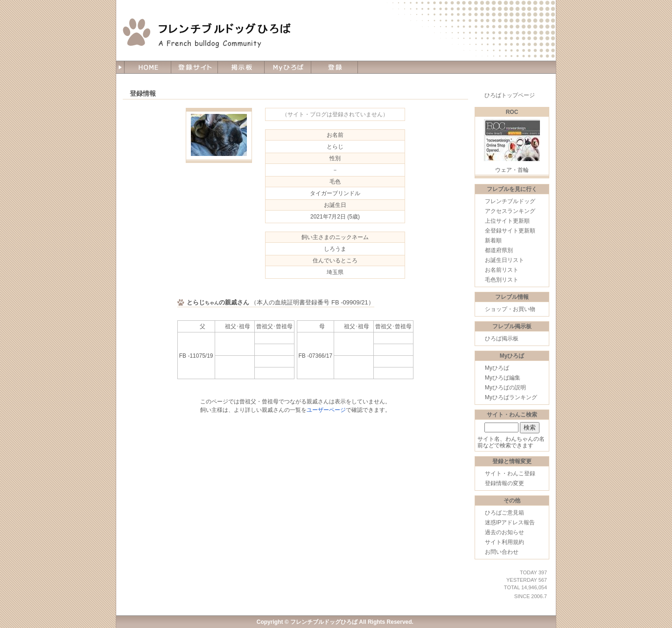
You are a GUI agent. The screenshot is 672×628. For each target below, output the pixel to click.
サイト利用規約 (504, 542)
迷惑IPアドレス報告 (510, 522)
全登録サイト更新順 (510, 231)
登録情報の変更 (504, 483)
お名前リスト (502, 270)
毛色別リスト (502, 280)
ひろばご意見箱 (504, 513)
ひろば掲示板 (502, 339)
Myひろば (497, 368)
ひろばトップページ (510, 95)
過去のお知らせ (504, 532)
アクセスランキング (510, 211)
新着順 (493, 240)
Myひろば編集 (503, 378)
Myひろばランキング (511, 397)
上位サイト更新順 (507, 221)
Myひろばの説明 (505, 388)
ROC (512, 112)
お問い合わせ (502, 552)
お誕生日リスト (504, 260)
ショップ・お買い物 (510, 309)
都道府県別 (499, 250)
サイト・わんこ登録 (510, 473)
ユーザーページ (326, 410)
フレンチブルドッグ (510, 201)
